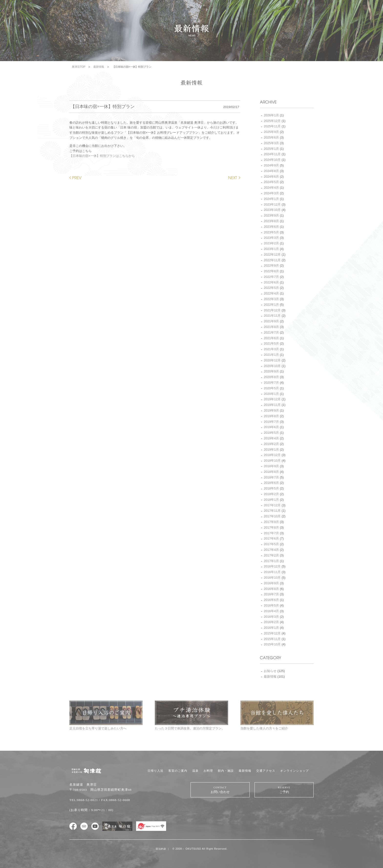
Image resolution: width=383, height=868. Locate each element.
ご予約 (284, 790)
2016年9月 (271, 583)
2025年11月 (272, 126)
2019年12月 (272, 399)
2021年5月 (271, 343)
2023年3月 (271, 238)
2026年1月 (271, 115)
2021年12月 (272, 310)
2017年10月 (272, 516)
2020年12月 (272, 360)
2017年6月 (271, 538)
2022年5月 (271, 288)
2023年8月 (271, 221)
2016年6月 (271, 600)
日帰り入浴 (155, 771)
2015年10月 (272, 644)
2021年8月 (271, 327)
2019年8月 (271, 416)
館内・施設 (226, 771)
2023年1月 (271, 249)
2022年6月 (271, 282)
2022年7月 (271, 277)
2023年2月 (271, 243)
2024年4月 (271, 188)
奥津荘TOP (79, 67)
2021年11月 (272, 316)
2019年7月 (271, 422)
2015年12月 (272, 633)
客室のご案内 (178, 771)
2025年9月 (271, 132)
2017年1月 (271, 561)
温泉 (195, 771)
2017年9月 (271, 522)
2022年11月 (272, 260)
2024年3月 (271, 193)
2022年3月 (271, 299)
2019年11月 (272, 405)
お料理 (208, 771)
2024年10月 (272, 160)
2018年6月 (271, 483)
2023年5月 (271, 232)
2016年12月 (272, 566)
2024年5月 (271, 182)
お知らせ (270, 671)
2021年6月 (271, 338)
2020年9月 (271, 371)
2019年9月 (271, 410)
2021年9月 (271, 321)
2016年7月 (271, 594)
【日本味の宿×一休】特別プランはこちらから (102, 156)
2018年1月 (271, 500)
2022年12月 (272, 255)
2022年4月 (271, 293)
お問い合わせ (220, 790)
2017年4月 (271, 550)
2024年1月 (271, 199)
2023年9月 (271, 215)
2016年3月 (271, 617)
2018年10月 (272, 461)
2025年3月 (271, 143)
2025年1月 (271, 149)
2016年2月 (271, 622)
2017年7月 (271, 533)
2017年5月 (271, 544)
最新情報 (99, 67)
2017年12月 (272, 505)
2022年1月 (271, 305)
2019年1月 (271, 450)
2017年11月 (272, 511)
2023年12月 (272, 204)
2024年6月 (271, 177)
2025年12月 (272, 121)
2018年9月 (271, 466)
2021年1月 (271, 355)
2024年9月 (271, 165)
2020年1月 (271, 394)
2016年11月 (272, 572)
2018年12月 (272, 455)
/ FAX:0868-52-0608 (114, 800)
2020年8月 (271, 377)
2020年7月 (271, 383)
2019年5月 (271, 433)
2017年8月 (271, 527)
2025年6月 (271, 137)
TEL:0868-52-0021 (84, 800)
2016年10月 (272, 578)
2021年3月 (271, 349)
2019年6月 (271, 427)
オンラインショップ (294, 771)
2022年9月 (271, 266)
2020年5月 (271, 388)
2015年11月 (272, 639)
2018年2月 (271, 494)
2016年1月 (271, 628)
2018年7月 (271, 477)
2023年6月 (271, 227)
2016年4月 (271, 611)
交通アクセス (266, 771)
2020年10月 (272, 366)
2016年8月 (271, 589)
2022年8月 (271, 271)
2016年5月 (271, 605)
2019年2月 (271, 444)
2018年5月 (271, 488)
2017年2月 (271, 555)
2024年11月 (272, 154)
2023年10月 (272, 210)
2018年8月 (271, 472)
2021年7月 (271, 332)
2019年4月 (271, 438)
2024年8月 (271, 171)
